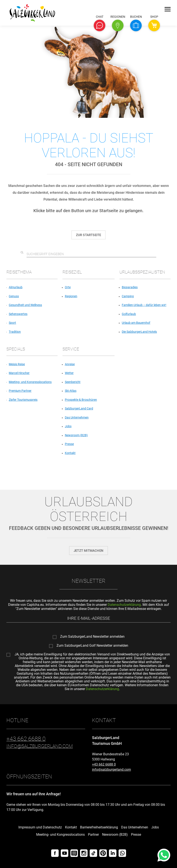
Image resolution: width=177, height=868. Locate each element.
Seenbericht (73, 382)
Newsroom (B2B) (76, 435)
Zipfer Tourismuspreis (23, 400)
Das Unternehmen (77, 417)
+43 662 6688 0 (104, 764)
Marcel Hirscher (19, 373)
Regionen (71, 296)
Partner (93, 835)
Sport (12, 323)
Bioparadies (130, 287)
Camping (128, 296)
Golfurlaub (129, 314)
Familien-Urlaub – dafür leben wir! (144, 305)
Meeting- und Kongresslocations (30, 382)
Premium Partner (20, 391)
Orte (68, 287)
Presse (69, 444)
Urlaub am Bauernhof (136, 323)
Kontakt (70, 453)
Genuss (14, 296)
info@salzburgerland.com (112, 770)
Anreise (70, 364)
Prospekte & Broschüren (81, 400)
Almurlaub (16, 287)
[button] (100, 25)
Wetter (69, 373)
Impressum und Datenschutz (40, 827)
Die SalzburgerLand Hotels (139, 332)
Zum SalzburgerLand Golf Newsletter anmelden (92, 646)
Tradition (15, 332)
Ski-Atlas (71, 391)
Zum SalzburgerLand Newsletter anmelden (92, 637)
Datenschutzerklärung (124, 605)
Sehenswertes (18, 314)
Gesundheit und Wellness (25, 305)
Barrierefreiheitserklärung (99, 827)
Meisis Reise (17, 364)
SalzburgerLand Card (79, 408)
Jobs (68, 426)
